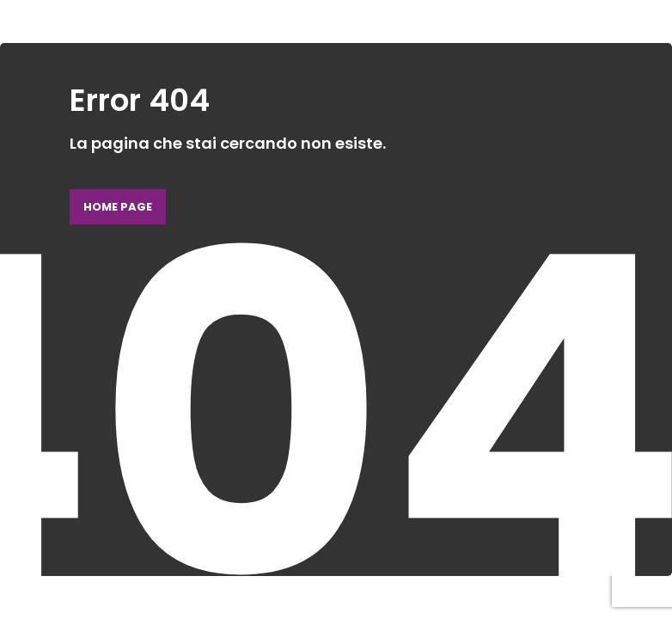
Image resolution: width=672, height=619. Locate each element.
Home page (118, 207)
